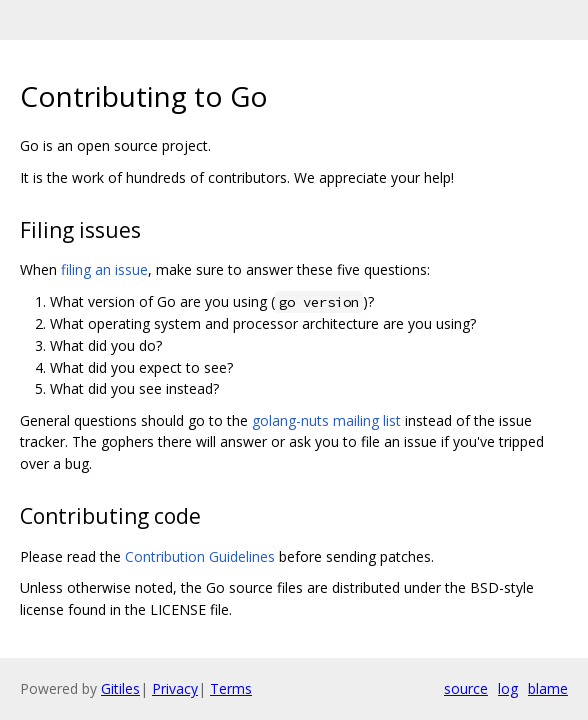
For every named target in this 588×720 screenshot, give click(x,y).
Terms (231, 688)
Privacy (175, 688)
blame (548, 688)
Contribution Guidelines (200, 556)
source (466, 688)
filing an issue (104, 269)
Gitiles (120, 688)
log (508, 688)
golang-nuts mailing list (326, 420)
